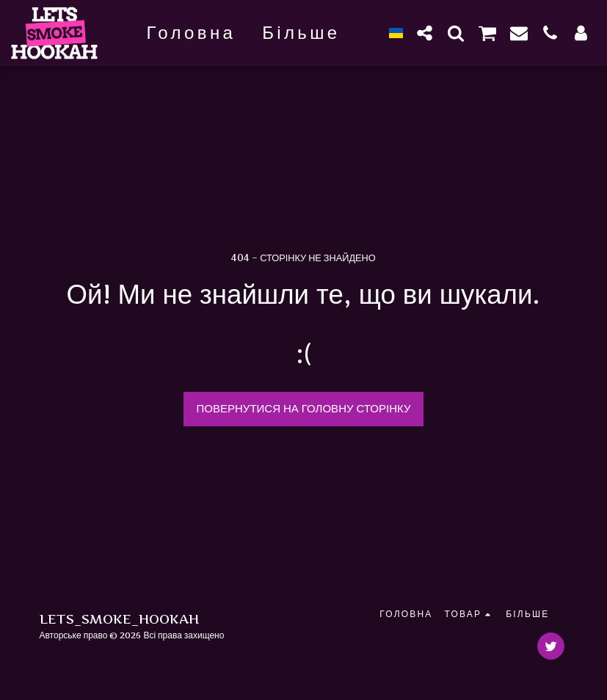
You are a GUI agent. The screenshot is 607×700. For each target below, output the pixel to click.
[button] (425, 33)
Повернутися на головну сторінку (304, 408)
